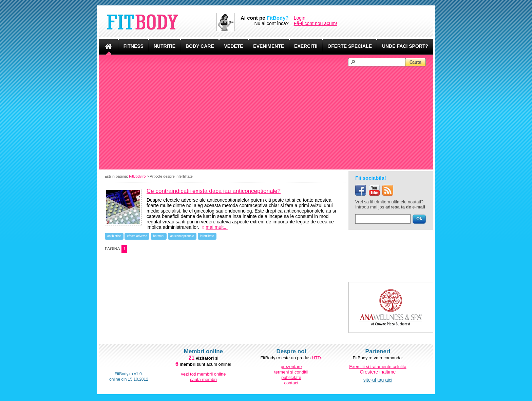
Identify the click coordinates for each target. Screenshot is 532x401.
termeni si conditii (291, 372)
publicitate (291, 377)
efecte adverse (137, 236)
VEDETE (234, 46)
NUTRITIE (165, 46)
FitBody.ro (137, 176)
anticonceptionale (182, 236)
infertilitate (207, 236)
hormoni (159, 236)
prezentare (291, 367)
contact (291, 383)
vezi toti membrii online (203, 374)
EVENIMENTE (269, 46)
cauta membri (203, 379)
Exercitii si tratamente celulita (378, 367)
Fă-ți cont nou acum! (316, 23)
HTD (316, 358)
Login (300, 18)
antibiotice (114, 236)
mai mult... (217, 227)
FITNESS (134, 46)
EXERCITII (306, 46)
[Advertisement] (269, 117)
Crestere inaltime (378, 372)
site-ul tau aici (378, 380)
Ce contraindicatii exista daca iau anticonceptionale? (214, 191)
